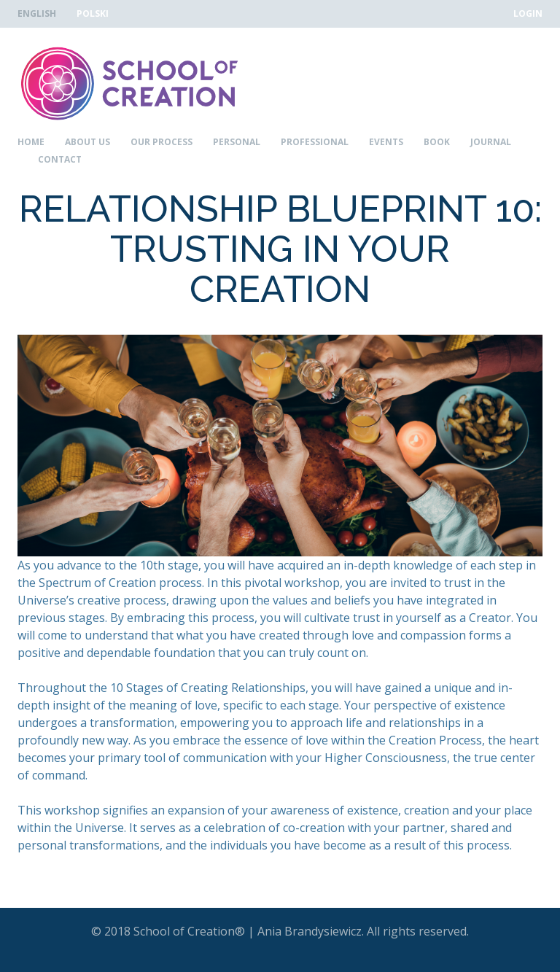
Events (386, 142)
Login (528, 14)
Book (437, 142)
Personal (237, 142)
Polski (93, 13)
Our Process (162, 142)
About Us (87, 142)
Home (31, 142)
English (37, 13)
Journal (491, 142)
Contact (60, 160)
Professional (315, 142)
